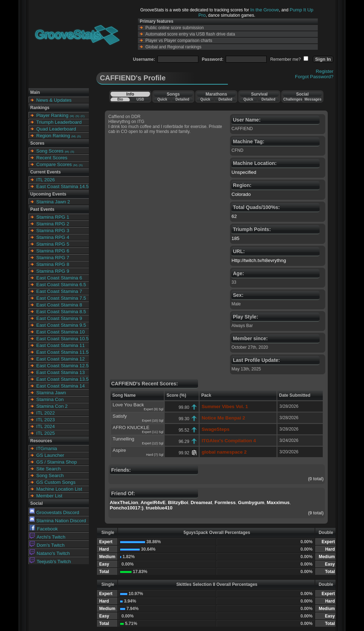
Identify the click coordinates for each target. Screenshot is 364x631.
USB (140, 99)
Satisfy (120, 416)
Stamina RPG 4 (53, 237)
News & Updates (54, 100)
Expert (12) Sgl (152, 443)
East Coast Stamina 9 (59, 318)
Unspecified (244, 172)
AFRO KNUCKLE (131, 427)
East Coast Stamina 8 (59, 305)
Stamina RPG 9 (53, 271)
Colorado (241, 194)
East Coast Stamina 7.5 (61, 298)
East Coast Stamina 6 (59, 278)
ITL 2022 (45, 413)
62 (234, 216)
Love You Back (128, 405)
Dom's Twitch (47, 545)
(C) (83, 116)
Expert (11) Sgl (152, 432)
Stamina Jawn (51, 393)
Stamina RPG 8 (53, 264)
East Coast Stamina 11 (60, 345)
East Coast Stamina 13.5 (62, 379)
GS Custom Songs (56, 482)
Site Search (49, 469)
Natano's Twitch (50, 553)
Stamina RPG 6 (53, 251)
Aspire (119, 450)
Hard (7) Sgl (155, 455)
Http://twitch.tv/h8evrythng (259, 260)
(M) (72, 116)
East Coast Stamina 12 (60, 359)
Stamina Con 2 (52, 406)
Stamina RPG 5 (53, 244)
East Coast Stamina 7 (59, 291)
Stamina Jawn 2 (53, 202)
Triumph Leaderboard (59, 122)
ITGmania (47, 448)
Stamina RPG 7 (53, 258)
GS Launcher (50, 455)
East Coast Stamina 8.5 (61, 312)
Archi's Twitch (47, 537)
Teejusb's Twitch (50, 562)
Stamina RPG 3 (53, 231)
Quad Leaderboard (56, 129)
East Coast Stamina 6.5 (61, 285)
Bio (120, 99)
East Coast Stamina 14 (60, 386)
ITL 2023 (45, 420)
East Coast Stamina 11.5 (62, 352)
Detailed (182, 99)
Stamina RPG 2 (53, 224)
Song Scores (50, 151)
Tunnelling (124, 439)
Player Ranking (52, 115)
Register (325, 71)
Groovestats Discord (54, 512)
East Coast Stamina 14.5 (62, 186)
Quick (162, 99)
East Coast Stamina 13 (60, 372)
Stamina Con (50, 399)
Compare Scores (54, 164)
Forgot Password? (314, 77)
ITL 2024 (45, 426)
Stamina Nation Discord (58, 521)
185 (235, 238)
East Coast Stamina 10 (60, 332)
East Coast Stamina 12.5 (62, 366)
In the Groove (265, 10)
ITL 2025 (45, 433)
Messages (313, 99)
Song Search (50, 475)
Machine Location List (59, 489)
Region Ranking (53, 136)
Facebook (44, 529)
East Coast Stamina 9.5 (61, 325)
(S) (77, 116)
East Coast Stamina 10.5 (62, 339)
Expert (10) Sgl (152, 421)
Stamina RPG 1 (53, 217)
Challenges (293, 99)
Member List (49, 496)
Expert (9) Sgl (153, 409)
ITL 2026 (45, 180)
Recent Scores (52, 158)
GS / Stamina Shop (57, 462)
